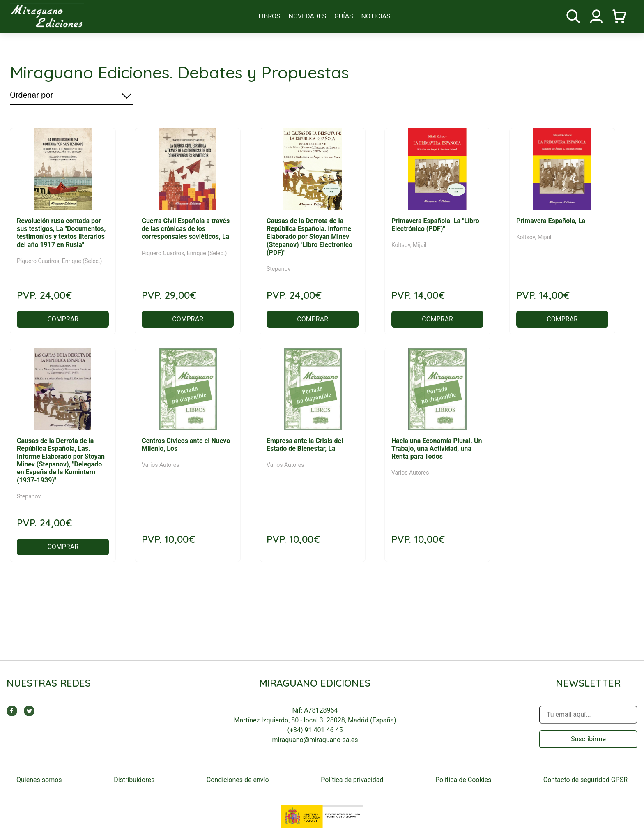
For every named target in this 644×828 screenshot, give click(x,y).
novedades (307, 16)
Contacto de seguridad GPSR (585, 780)
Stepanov (278, 269)
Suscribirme (588, 739)
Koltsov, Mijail (409, 245)
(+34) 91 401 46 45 (315, 730)
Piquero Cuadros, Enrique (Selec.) (59, 261)
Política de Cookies (463, 780)
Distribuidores (134, 780)
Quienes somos (39, 780)
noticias (376, 16)
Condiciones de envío (238, 780)
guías (344, 16)
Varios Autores (161, 465)
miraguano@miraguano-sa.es (315, 740)
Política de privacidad (352, 780)
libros (269, 16)
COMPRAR (63, 319)
